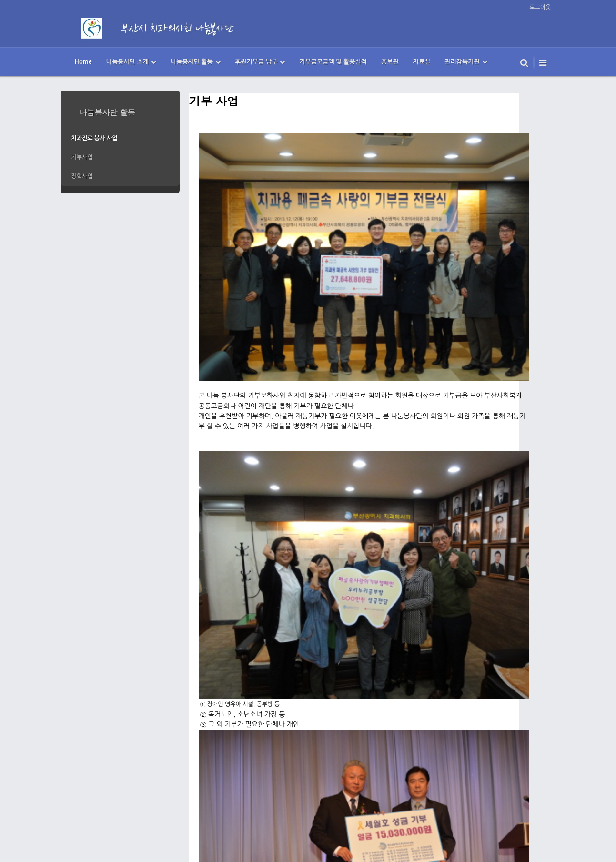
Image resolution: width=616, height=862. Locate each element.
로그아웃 (540, 7)
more (120, 190)
